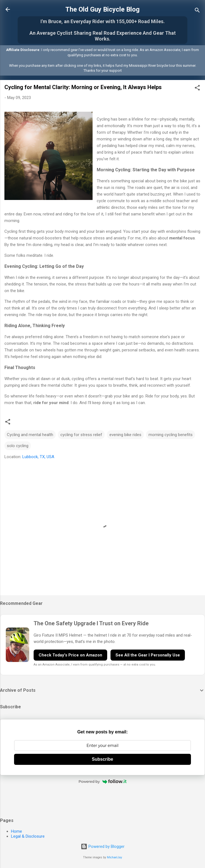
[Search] (197, 11)
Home (17, 831)
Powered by (102, 781)
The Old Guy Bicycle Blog (102, 9)
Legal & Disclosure (28, 836)
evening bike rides (125, 435)
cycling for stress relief (81, 435)
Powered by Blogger (103, 846)
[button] (197, 89)
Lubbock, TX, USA (38, 457)
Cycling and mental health (30, 435)
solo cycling (18, 446)
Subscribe (102, 759)
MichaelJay (114, 857)
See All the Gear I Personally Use (148, 655)
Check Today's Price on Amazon (70, 655)
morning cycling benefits (171, 435)
